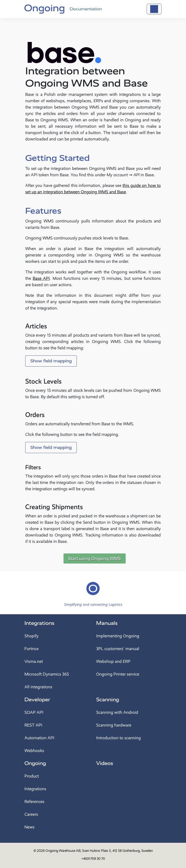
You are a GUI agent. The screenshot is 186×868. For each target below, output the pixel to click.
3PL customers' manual (118, 649)
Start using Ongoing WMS (95, 558)
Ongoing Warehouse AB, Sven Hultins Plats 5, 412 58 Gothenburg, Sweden (99, 851)
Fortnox (32, 649)
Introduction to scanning (119, 738)
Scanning (108, 700)
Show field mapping (51, 361)
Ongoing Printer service (118, 674)
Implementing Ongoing (118, 636)
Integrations (39, 623)
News (29, 827)
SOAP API (34, 712)
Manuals (107, 623)
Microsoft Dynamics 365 (47, 674)
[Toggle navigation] (154, 9)
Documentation (86, 9)
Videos (105, 763)
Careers (31, 814)
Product (32, 776)
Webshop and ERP (113, 661)
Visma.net (34, 661)
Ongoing (35, 763)
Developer (37, 700)
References (34, 802)
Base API (41, 278)
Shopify (31, 636)
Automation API (39, 738)
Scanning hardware (114, 725)
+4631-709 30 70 (93, 859)
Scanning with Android (117, 712)
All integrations (38, 687)
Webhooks (34, 751)
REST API (33, 725)
